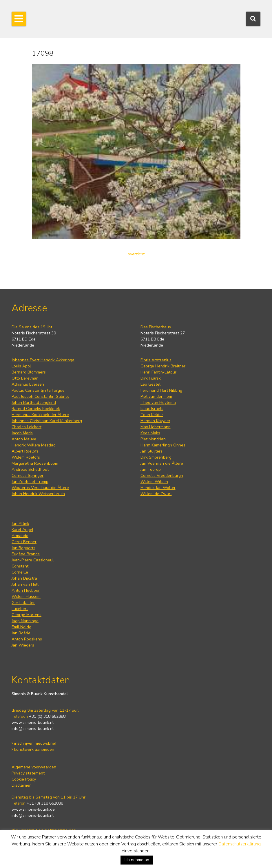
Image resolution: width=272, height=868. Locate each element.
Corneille (20, 572)
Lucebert (20, 609)
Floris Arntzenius (156, 360)
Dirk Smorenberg (156, 457)
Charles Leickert (27, 427)
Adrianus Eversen (28, 384)
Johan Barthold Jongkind (34, 403)
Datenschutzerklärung (240, 844)
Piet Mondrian (153, 439)
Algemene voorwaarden (34, 767)
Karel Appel (22, 530)
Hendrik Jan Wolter (158, 488)
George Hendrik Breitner (163, 366)
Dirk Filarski (151, 378)
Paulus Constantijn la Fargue (38, 390)
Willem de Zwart (156, 494)
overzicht (136, 254)
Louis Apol (21, 366)
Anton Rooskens (27, 639)
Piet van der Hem (156, 397)
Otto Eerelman (25, 378)
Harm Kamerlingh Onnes (163, 445)
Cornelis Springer (28, 476)
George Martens (27, 615)
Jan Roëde (21, 633)
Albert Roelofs (25, 451)
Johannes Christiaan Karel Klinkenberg (47, 421)
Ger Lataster (23, 603)
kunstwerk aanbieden (33, 749)
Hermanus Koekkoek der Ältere (40, 415)
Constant (20, 566)
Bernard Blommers (29, 372)
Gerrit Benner (24, 542)
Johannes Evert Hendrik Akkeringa (43, 360)
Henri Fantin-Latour (158, 372)
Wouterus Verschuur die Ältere (40, 488)
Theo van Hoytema (158, 403)
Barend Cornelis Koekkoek (36, 409)
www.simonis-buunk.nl (33, 723)
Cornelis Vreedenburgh (162, 476)
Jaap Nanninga (25, 621)
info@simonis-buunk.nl (33, 729)
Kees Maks (150, 433)
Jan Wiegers (23, 645)
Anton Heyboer (26, 590)
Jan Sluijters (151, 451)
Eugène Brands (26, 554)
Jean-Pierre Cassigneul (33, 560)
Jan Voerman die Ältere (162, 463)
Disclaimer (21, 785)
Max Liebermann (156, 427)
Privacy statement (28, 773)
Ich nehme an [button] (137, 860)
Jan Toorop (151, 469)
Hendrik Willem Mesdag (34, 445)
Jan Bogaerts (23, 548)
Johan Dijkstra (24, 578)
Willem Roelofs (26, 457)
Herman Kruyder (155, 421)
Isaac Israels (152, 409)
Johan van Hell (25, 584)
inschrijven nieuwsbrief (34, 743)
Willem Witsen (154, 482)
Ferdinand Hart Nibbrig (161, 390)
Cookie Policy (24, 779)
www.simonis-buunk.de (33, 809)
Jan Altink (20, 524)
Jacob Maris (22, 433)
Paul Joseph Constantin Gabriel (40, 397)
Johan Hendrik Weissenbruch (38, 494)
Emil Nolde (21, 627)
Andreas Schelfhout (30, 469)
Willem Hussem (26, 597)
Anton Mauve (24, 439)
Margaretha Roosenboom (35, 463)
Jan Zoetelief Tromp (30, 482)
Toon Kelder (152, 415)
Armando (20, 536)
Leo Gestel (150, 384)
